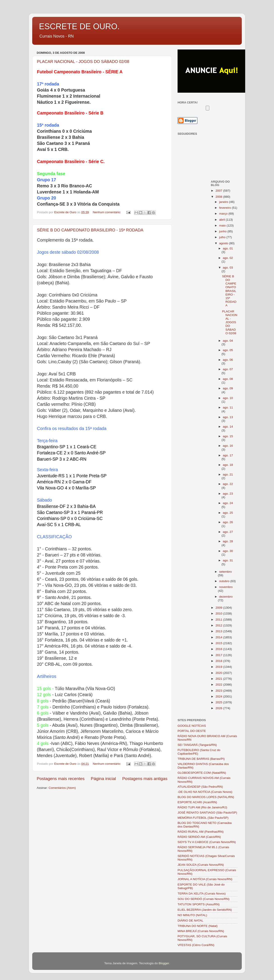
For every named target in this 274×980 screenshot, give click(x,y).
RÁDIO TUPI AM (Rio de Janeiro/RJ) (202, 807)
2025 (219, 702)
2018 (219, 661)
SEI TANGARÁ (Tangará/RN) (197, 745)
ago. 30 (228, 551)
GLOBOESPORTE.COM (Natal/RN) (202, 773)
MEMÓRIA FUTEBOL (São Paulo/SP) (203, 818)
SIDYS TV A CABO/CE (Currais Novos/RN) (207, 842)
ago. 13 (228, 417)
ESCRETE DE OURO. (79, 26)
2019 (219, 667)
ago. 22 (228, 484)
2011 (219, 620)
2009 (219, 608)
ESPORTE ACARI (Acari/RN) (197, 802)
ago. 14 (228, 427)
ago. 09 (228, 388)
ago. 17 (228, 455)
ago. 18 (228, 465)
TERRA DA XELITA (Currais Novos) (202, 894)
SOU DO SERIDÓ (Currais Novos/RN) (203, 899)
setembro (226, 572)
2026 (219, 708)
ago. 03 (228, 268)
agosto (224, 243)
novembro (226, 587)
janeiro (224, 202)
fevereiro (226, 208)
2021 (219, 679)
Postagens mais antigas (145, 779)
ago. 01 (228, 248)
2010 (219, 613)
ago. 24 (228, 503)
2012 (219, 625)
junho (223, 231)
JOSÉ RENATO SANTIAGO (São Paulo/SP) (207, 813)
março (224, 214)
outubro (225, 581)
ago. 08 (228, 379)
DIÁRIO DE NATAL (190, 921)
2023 (219, 691)
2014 (219, 637)
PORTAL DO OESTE (192, 731)
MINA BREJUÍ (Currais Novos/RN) (201, 931)
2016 (219, 649)
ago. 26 (228, 522)
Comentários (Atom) (62, 788)
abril (223, 220)
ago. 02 (228, 258)
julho (223, 237)
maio (223, 225)
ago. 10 (228, 398)
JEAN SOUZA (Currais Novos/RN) (201, 865)
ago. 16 (228, 446)
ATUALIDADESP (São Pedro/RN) (200, 787)
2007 (219, 191)
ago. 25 (228, 513)
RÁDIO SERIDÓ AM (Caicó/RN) (199, 837)
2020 (219, 673)
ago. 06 (228, 360)
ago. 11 (228, 407)
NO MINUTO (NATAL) (192, 915)
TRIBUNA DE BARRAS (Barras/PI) (201, 759)
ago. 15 (228, 436)
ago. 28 (228, 541)
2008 (219, 197)
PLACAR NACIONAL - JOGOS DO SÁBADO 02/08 (83, 62)
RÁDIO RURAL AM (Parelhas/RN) (201, 832)
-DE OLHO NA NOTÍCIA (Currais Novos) (205, 792)
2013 (219, 631)
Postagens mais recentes (61, 779)
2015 (219, 643)
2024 (219, 696)
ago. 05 (228, 350)
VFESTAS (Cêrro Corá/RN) (196, 945)
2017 (219, 655)
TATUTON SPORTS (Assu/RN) (199, 904)
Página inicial (103, 779)
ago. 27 (228, 532)
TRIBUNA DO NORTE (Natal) (198, 926)
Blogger (164, 963)
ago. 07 (228, 369)
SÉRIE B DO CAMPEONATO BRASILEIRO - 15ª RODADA (90, 230)
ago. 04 (228, 341)
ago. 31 (228, 560)
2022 (219, 685)
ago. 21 (228, 474)
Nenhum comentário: (107, 212)
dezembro (226, 597)
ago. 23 (228, 494)
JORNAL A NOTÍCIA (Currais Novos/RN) (205, 879)
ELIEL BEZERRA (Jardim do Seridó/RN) (205, 910)
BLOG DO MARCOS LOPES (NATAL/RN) (206, 797)
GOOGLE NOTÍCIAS (192, 726)
